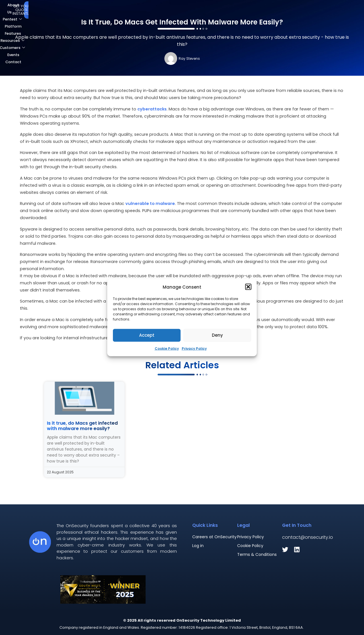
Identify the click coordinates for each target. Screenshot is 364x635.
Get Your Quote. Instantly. (328, 9)
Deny (217, 335)
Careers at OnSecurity (214, 537)
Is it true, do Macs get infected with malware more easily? (82, 426)
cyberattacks (152, 109)
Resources (179, 9)
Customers (213, 9)
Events (242, 9)
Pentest (105, 9)
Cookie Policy (167, 348)
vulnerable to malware (150, 204)
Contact (265, 9)
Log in (198, 546)
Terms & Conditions (257, 554)
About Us (78, 9)
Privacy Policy (194, 348)
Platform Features (141, 9)
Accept (147, 335)
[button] (248, 287)
